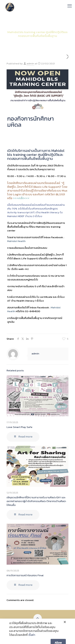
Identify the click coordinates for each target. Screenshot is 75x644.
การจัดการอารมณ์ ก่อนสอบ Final (25, 575)
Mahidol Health (16, 241)
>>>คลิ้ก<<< (21, 198)
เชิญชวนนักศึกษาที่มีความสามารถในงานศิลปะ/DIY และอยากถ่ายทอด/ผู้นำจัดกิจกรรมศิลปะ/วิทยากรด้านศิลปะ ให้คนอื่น (36, 501)
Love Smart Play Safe (19, 427)
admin (30, 63)
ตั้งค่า (32, 640)
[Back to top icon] (38, 618)
